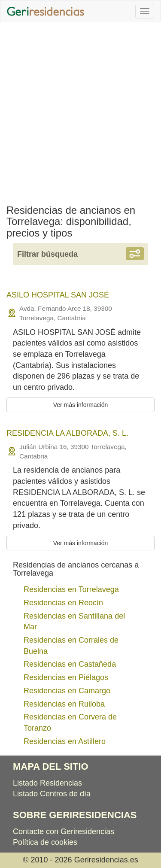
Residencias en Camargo (67, 691)
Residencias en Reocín (63, 603)
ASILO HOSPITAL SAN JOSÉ (58, 295)
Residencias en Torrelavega (71, 589)
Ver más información (81, 405)
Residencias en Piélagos (66, 677)
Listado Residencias (47, 783)
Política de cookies (45, 842)
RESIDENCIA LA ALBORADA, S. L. (67, 433)
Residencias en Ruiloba (64, 704)
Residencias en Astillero (65, 741)
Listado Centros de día (52, 794)
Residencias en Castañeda (70, 664)
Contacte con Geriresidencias (64, 832)
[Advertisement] (80, 111)
